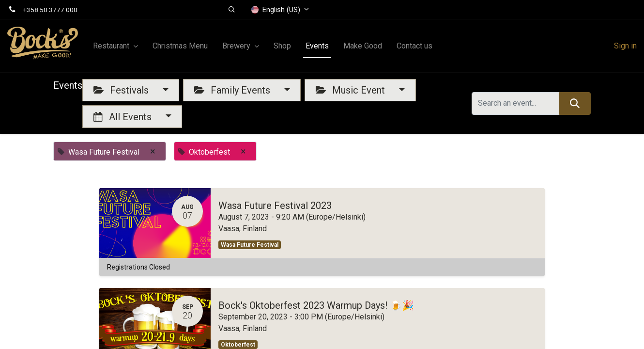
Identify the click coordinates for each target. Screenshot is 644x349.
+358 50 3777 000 (50, 10)
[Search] (575, 103)
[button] (232, 10)
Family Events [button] (233, 90)
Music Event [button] (352, 90)
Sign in (625, 46)
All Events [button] (124, 117)
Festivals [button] (122, 90)
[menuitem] (180, 46)
